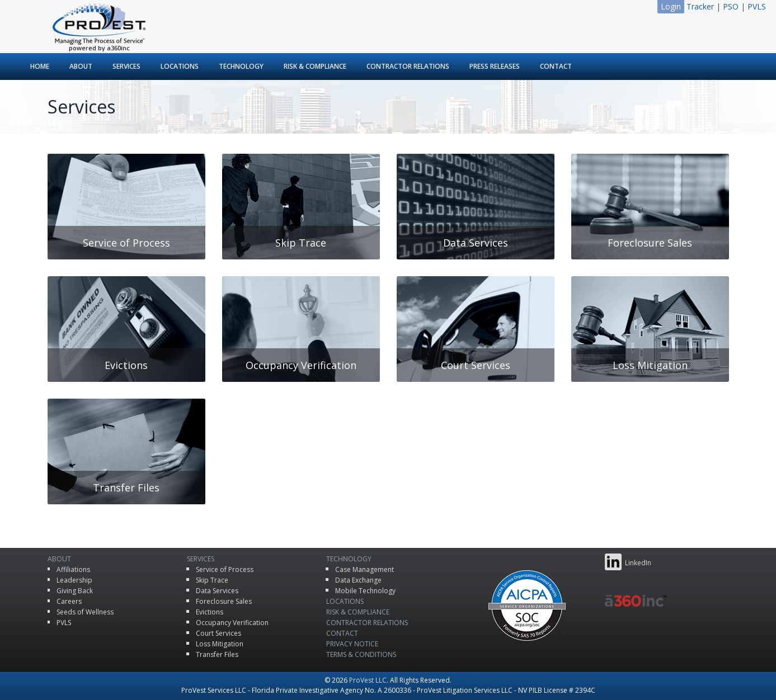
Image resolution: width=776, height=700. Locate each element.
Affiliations (73, 569)
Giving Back (75, 591)
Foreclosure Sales (224, 601)
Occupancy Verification (232, 623)
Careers (69, 601)
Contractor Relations (408, 66)
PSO (731, 6)
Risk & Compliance (315, 66)
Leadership (74, 580)
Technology (241, 66)
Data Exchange (358, 580)
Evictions (210, 612)
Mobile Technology (365, 591)
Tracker (700, 6)
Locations (180, 66)
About (81, 66)
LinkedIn (628, 562)
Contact (556, 66)
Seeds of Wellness (85, 612)
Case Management (365, 569)
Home (40, 66)
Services (126, 66)
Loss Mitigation (220, 644)
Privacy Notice (352, 644)
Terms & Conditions (361, 654)
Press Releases (495, 66)
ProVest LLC (368, 680)
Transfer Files (217, 654)
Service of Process (225, 569)
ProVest (99, 24)
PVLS (757, 6)
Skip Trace (212, 580)
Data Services (217, 591)
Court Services (218, 633)
